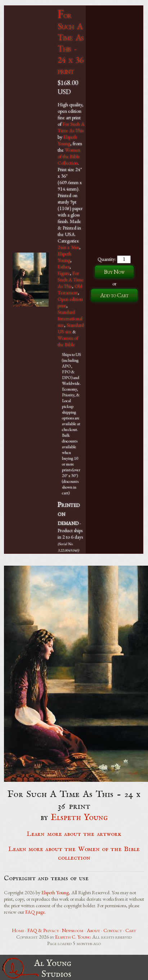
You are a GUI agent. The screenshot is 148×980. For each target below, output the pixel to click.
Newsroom (73, 930)
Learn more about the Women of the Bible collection (74, 854)
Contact (113, 930)
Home (18, 930)
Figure (64, 273)
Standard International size (70, 318)
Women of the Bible (68, 341)
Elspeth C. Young (73, 937)
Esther (64, 267)
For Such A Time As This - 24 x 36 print (71, 43)
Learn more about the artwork (74, 834)
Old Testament (70, 289)
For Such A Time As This (71, 127)
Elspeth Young (67, 140)
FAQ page (35, 912)
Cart (131, 930)
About (93, 930)
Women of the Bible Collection (69, 156)
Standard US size (71, 328)
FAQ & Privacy (43, 930)
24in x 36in (68, 247)
